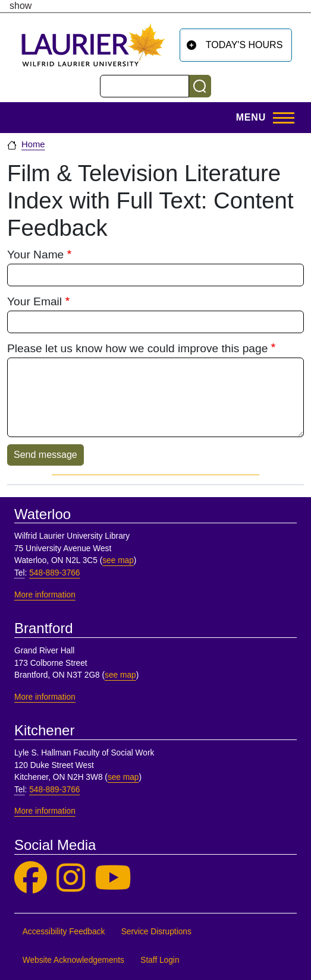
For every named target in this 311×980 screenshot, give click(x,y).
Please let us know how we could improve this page (137, 348)
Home (33, 144)
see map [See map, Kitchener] (123, 777)
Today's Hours (244, 45)
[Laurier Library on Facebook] (31, 878)
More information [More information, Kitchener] (45, 811)
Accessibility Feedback (64, 932)
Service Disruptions (156, 932)
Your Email (34, 301)
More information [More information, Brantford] (45, 697)
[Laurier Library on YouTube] (113, 878)
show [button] (21, 6)
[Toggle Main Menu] (262, 118)
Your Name (35, 255)
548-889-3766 (54, 573)
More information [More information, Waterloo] (45, 595)
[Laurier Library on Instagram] (71, 878)
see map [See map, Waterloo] (118, 560)
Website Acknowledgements (73, 960)
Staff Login (160, 960)
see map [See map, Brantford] (120, 675)
